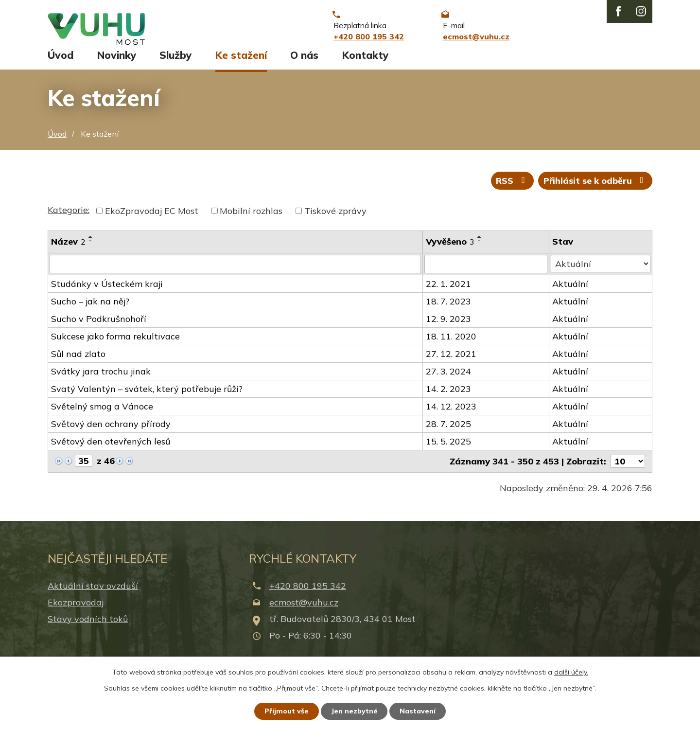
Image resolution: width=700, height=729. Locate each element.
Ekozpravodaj (76, 609)
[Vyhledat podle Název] (235, 271)
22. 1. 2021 (448, 291)
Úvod (61, 62)
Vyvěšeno (450, 249)
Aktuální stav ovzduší (93, 593)
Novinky (117, 62)
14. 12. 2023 (451, 414)
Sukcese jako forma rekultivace (115, 344)
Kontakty (365, 62)
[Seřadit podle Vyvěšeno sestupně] (480, 248)
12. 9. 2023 (448, 326)
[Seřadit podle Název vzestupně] (91, 244)
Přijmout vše (287, 711)
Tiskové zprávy (335, 218)
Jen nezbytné (354, 711)
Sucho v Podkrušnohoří (99, 326)
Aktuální (570, 291)
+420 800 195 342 (308, 593)
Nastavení (418, 711)
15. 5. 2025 (448, 449)
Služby (175, 62)
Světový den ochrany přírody (111, 431)
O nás (304, 62)
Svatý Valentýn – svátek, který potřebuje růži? (147, 396)
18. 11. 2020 (451, 344)
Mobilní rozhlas (251, 218)
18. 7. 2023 (448, 309)
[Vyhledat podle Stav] (601, 271)
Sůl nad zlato (78, 361)
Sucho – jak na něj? (90, 309)
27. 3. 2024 (448, 379)
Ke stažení (241, 62)
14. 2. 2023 (448, 396)
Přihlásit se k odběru (595, 187)
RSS (512, 187)
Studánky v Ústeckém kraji (107, 291)
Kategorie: (69, 217)
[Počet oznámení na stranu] (628, 469)
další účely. (571, 672)
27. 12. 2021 (451, 361)
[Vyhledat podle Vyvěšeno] (486, 271)
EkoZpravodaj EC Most (152, 218)
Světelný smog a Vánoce (102, 414)
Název (68, 249)
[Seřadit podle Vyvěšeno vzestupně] (480, 244)
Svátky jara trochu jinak (101, 379)
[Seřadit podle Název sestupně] (91, 248)
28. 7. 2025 (448, 431)
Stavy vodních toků (88, 626)
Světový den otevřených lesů (111, 449)
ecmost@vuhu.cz (304, 609)
